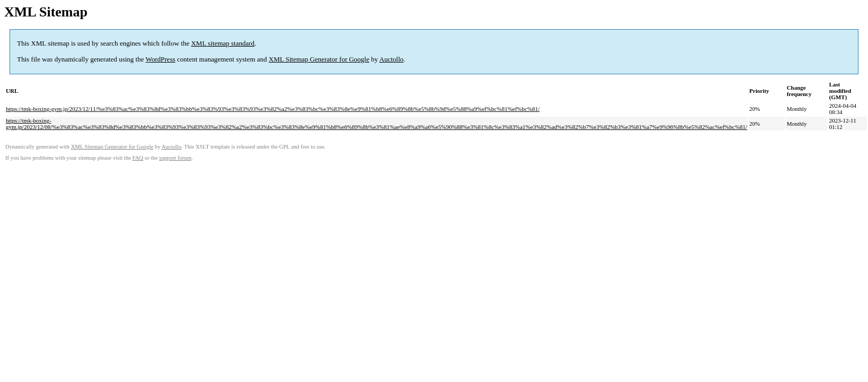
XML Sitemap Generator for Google (319, 59)
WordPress (160, 59)
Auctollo (392, 59)
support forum (176, 158)
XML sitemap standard (223, 43)
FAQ (138, 158)
